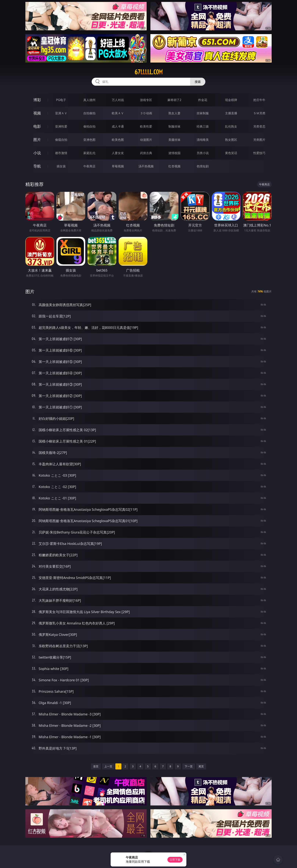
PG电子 (61, 100)
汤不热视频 (146, 166)
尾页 (201, 766)
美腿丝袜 (174, 140)
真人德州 (89, 100)
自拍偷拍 (89, 113)
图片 (37, 140)
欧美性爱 (146, 126)
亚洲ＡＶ (61, 113)
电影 (37, 126)
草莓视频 (118, 166)
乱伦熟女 (231, 126)
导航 (37, 166)
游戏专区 (146, 100)
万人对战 (118, 100)
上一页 (108, 766)
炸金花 (203, 100)
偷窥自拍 (61, 140)
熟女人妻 (174, 113)
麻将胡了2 (174, 100)
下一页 (189, 766)
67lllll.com (149, 72)
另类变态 (259, 126)
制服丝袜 (174, 126)
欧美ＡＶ (118, 113)
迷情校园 (174, 153)
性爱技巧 (259, 153)
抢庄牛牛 (259, 100)
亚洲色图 (89, 140)
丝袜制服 (203, 113)
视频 (37, 113)
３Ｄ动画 (146, 113)
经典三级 (203, 126)
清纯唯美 (203, 140)
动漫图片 (146, 140)
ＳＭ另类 (259, 113)
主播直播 (231, 113)
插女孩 (61, 166)
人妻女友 (118, 153)
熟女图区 (231, 140)
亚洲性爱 (61, 126)
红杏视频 (174, 166)
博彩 (37, 100)
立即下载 (175, 860)
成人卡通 (118, 126)
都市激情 (61, 153)
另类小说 (203, 153)
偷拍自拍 (89, 126)
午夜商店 (89, 166)
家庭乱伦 (89, 153)
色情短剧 (203, 166)
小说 (37, 153)
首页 (96, 766)
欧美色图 (118, 140)
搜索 (198, 82)
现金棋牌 (231, 100)
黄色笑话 (231, 153)
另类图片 (259, 140)
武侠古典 (146, 153)
